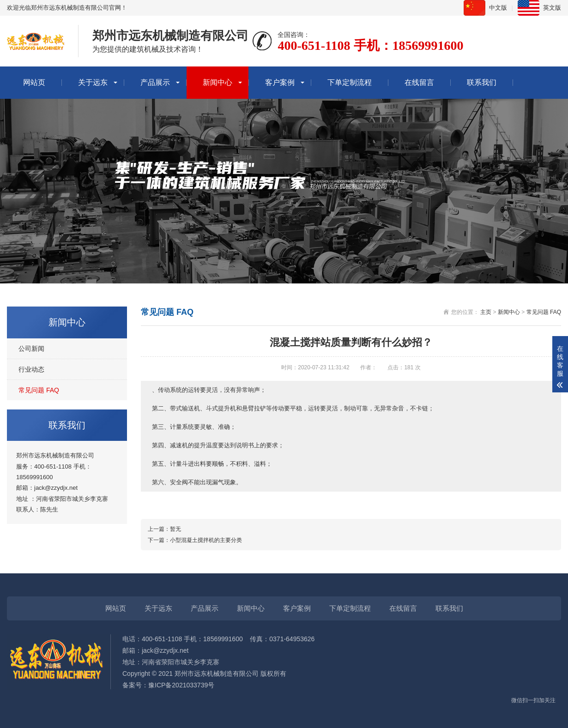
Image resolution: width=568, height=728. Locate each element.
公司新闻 (31, 349)
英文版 (552, 8)
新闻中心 (218, 82)
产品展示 (155, 82)
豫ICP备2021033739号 (181, 685)
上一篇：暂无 (164, 529)
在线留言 (419, 82)
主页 (486, 312)
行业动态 (31, 369)
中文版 (498, 8)
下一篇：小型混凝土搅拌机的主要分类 (195, 540)
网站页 (34, 82)
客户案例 (280, 82)
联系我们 (482, 82)
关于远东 (93, 82)
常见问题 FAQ (39, 390)
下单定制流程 (350, 82)
